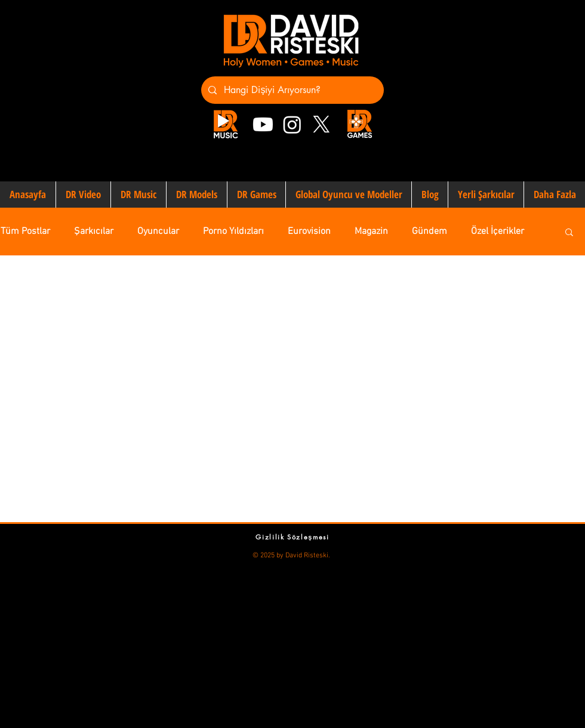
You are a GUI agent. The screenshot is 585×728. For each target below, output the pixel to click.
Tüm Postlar (25, 232)
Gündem (429, 232)
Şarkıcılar (94, 232)
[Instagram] (292, 124)
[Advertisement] (246, 643)
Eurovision (309, 232)
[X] (321, 124)
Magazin (371, 232)
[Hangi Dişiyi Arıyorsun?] (291, 90)
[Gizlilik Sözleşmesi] (292, 536)
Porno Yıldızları (233, 232)
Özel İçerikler (498, 232)
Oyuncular (158, 232)
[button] (569, 233)
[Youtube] (263, 124)
